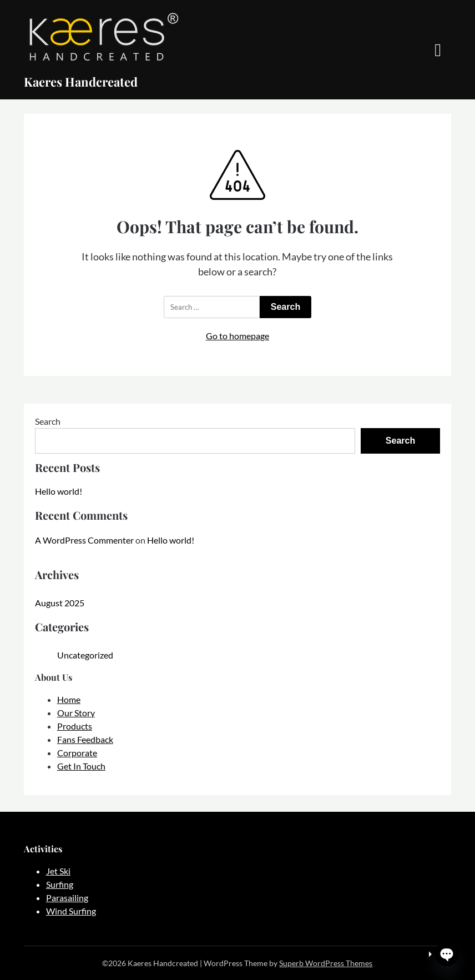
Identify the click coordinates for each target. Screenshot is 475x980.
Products (75, 726)
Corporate (77, 753)
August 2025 (60, 603)
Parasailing (67, 898)
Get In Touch (81, 766)
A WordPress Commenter (84, 540)
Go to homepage (238, 336)
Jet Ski (58, 871)
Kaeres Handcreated (81, 82)
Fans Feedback (85, 739)
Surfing (60, 884)
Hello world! (59, 491)
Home (69, 699)
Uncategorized (85, 655)
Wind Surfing (71, 911)
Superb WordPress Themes (326, 963)
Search (48, 421)
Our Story (76, 713)
